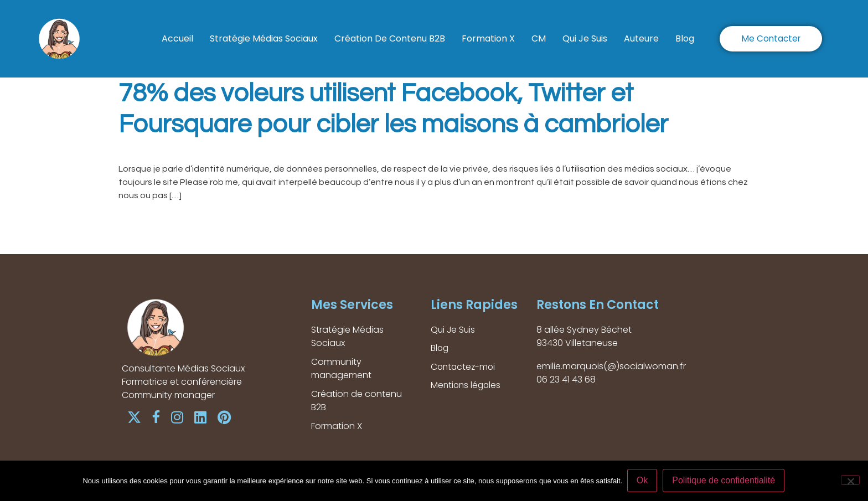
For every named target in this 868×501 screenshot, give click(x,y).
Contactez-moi (464, 367)
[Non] (850, 481)
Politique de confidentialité (725, 481)
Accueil (177, 38)
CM (539, 38)
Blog (685, 38)
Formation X (488, 38)
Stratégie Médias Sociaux (264, 38)
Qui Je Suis (585, 38)
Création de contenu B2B (390, 38)
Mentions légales (467, 386)
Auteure (641, 38)
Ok (643, 481)
